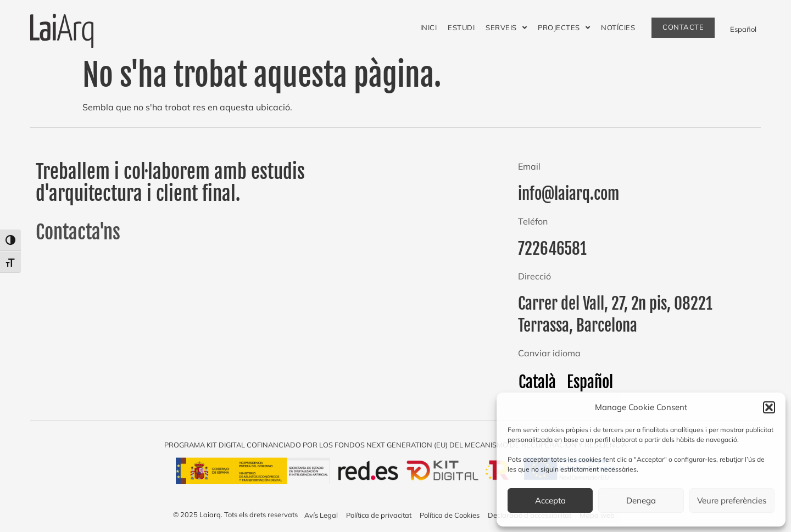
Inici (429, 27)
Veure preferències (732, 500)
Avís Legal (321, 515)
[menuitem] (743, 28)
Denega (641, 500)
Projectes (564, 28)
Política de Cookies (450, 515)
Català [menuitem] (537, 382)
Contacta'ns (78, 232)
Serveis (506, 28)
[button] (769, 407)
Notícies (618, 27)
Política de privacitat (379, 515)
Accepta (550, 500)
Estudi (461, 27)
